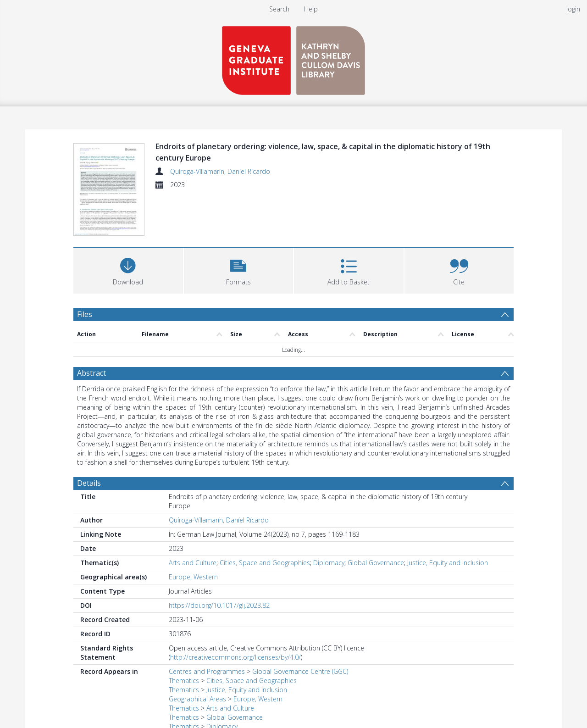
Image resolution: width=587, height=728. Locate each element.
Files (85, 271)
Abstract (91, 329)
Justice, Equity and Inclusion (448, 519)
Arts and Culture (193, 519)
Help (311, 9)
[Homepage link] (293, 58)
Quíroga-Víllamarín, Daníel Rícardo (220, 171)
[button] (239, 226)
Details (89, 439)
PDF (84, 715)
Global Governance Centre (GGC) (300, 628)
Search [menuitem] (279, 9)
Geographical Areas (197, 655)
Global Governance (376, 519)
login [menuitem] (573, 9)
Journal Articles (190, 692)
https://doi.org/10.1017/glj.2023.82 (219, 562)
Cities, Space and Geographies (265, 519)
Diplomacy (329, 519)
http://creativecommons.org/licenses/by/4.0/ (235, 614)
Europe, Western (193, 533)
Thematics (184, 637)
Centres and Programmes (207, 628)
